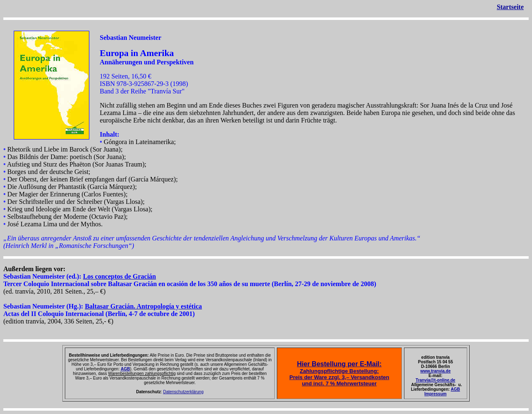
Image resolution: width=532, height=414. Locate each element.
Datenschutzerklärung (183, 392)
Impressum (435, 394)
